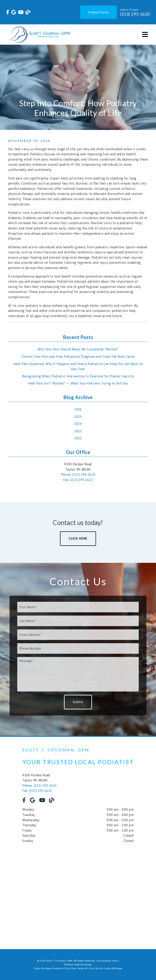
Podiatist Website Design (78, 965)
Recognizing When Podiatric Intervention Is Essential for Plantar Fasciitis (78, 376)
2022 (78, 438)
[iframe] (78, 893)
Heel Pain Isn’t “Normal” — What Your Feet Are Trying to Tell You (78, 383)
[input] (78, 607)
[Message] (78, 674)
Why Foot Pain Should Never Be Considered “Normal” (78, 349)
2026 (78, 409)
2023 (78, 431)
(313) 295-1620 (135, 14)
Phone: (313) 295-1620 (78, 474)
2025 (78, 417)
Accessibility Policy (108, 961)
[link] (8, 12)
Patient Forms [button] (99, 12)
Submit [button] (78, 702)
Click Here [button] (78, 538)
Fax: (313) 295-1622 (78, 480)
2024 (78, 424)
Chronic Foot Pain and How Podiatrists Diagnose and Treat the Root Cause (78, 357)
